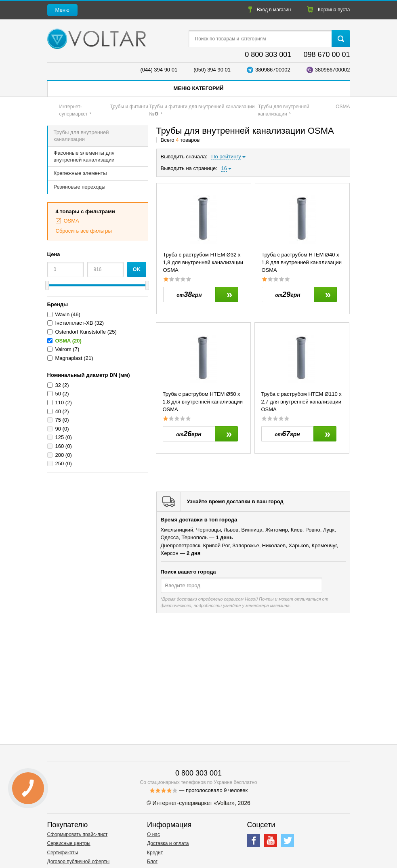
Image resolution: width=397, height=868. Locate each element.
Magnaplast (69, 358)
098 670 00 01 (327, 55)
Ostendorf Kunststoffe (81, 332)
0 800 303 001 (268, 55)
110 (60, 402)
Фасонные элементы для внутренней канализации (84, 156)
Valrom (63, 349)
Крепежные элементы (80, 173)
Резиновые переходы (80, 187)
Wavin (63, 314)
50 (58, 394)
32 (58, 385)
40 (58, 411)
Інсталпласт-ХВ (74, 323)
